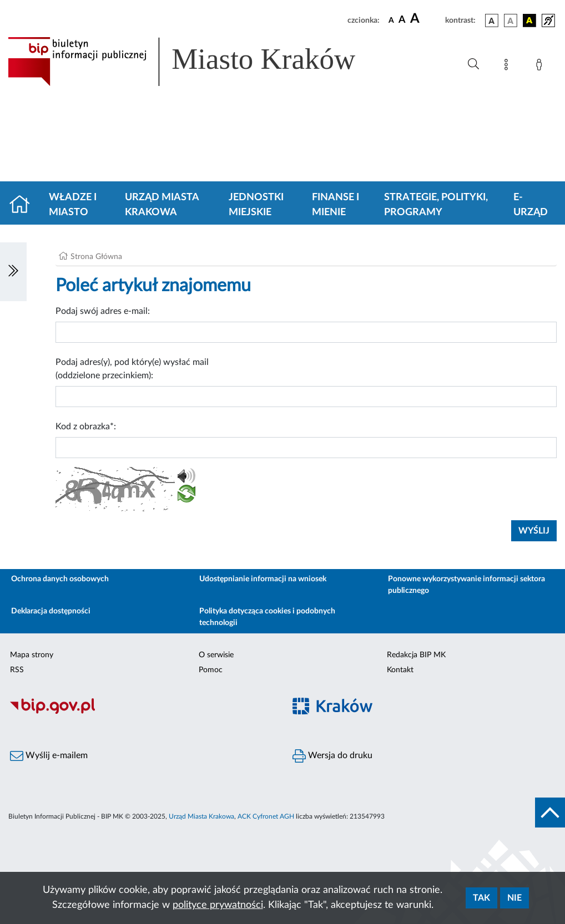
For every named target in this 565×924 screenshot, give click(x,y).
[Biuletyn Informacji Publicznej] (141, 712)
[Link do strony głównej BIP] (198, 62)
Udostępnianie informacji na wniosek (263, 579)
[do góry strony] (550, 813)
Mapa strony (32, 655)
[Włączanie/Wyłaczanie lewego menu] (13, 272)
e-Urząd (531, 205)
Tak (481, 898)
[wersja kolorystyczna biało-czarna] (511, 21)
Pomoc (211, 670)
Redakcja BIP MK (416, 655)
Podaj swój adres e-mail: (103, 311)
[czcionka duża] (426, 19)
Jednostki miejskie (256, 205)
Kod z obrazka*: (86, 427)
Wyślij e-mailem (49, 756)
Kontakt (400, 670)
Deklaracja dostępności (51, 611)
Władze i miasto (73, 205)
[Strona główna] (24, 205)
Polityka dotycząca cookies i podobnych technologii (267, 617)
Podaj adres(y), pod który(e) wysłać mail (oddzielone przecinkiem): (132, 369)
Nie (514, 898)
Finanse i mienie (336, 205)
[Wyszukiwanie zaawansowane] (473, 64)
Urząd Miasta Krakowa (162, 205)
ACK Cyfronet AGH (266, 816)
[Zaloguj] (541, 67)
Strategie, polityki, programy (436, 205)
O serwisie (216, 655)
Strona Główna (96, 257)
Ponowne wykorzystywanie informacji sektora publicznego (466, 585)
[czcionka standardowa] (391, 20)
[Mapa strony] (508, 67)
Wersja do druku (332, 756)
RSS (17, 670)
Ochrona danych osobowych (60, 579)
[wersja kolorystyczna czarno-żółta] (529, 21)
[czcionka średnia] (402, 20)
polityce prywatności (218, 905)
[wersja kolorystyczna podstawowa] (492, 21)
